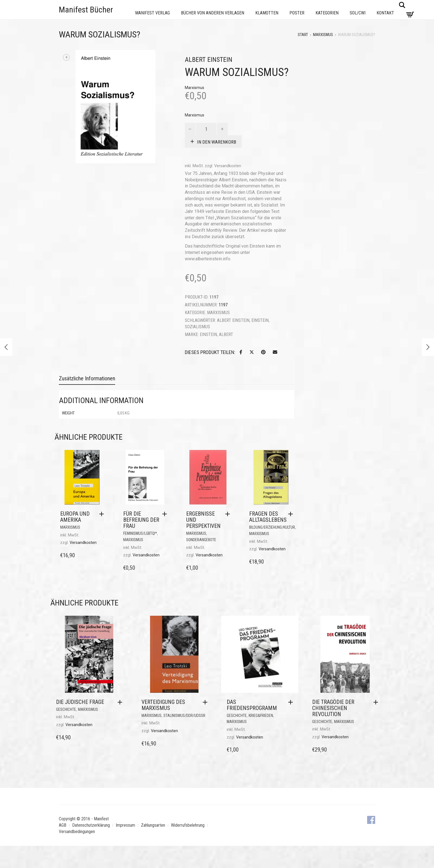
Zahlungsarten (153, 825)
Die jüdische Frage (80, 702)
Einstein (260, 320)
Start (303, 35)
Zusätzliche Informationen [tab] (87, 378)
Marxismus (323, 35)
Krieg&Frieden (261, 716)
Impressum (125, 825)
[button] (103, 514)
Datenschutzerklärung (91, 825)
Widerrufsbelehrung (188, 825)
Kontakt (385, 13)
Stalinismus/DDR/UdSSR (184, 716)
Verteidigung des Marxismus (163, 705)
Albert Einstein (233, 320)
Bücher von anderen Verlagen (213, 13)
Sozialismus (197, 327)
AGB (63, 825)
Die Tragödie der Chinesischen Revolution (333, 708)
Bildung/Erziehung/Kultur (272, 527)
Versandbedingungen (77, 832)
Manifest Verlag (152, 13)
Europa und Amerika (75, 517)
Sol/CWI (358, 13)
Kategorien (327, 13)
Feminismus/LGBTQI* (140, 533)
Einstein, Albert (216, 334)
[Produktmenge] (206, 129)
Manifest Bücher (86, 10)
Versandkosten (228, 166)
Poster (297, 13)
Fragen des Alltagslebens (268, 517)
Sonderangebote (201, 540)
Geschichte (66, 709)
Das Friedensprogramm (252, 705)
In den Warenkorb (217, 142)
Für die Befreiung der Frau (141, 520)
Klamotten (267, 13)
